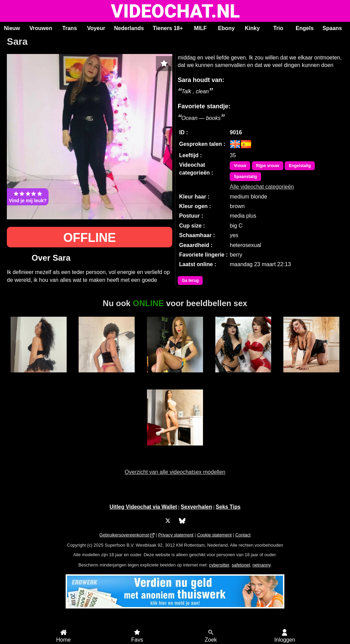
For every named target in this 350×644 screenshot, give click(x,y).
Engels (305, 28)
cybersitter (219, 565)
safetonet (241, 565)
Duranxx (107, 376)
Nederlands (129, 28)
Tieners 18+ (168, 28)
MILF (200, 28)
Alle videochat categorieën (262, 187)
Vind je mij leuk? (28, 197)
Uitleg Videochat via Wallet (143, 507)
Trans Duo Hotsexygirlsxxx (243, 379)
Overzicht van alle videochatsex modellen (175, 472)
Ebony (226, 28)
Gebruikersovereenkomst (124, 535)
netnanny (262, 565)
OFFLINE (90, 238)
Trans (70, 28)
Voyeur (96, 28)
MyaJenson (175, 449)
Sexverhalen (197, 507)
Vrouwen (41, 28)
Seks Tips (228, 507)
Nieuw (12, 28)
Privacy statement (176, 535)
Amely (39, 376)
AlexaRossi (311, 376)
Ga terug (190, 280)
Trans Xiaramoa (175, 376)
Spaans (332, 28)
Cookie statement (214, 535)
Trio (278, 28)
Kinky (252, 28)
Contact (243, 535)
